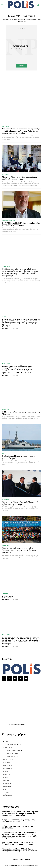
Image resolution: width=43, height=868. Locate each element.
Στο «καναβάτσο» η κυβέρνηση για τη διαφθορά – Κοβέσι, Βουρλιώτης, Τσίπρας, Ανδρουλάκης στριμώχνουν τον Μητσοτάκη (21, 131)
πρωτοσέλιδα (14, 725)
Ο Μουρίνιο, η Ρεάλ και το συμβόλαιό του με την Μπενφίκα (21, 413)
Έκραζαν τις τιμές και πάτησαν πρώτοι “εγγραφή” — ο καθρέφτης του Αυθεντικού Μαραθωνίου (19, 550)
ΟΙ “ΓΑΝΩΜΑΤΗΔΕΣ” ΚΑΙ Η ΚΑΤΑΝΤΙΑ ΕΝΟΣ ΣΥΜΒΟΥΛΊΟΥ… (21, 224)
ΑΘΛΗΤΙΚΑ (5, 409)
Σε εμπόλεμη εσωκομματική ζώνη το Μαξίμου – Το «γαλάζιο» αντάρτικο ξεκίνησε (21, 641)
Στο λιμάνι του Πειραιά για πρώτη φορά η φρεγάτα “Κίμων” (18, 457)
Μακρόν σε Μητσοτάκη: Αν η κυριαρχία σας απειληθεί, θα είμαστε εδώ (19, 178)
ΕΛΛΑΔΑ (5, 453)
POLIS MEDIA (6, 329)
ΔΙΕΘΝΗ (5, 317)
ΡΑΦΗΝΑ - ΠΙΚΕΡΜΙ (9, 220)
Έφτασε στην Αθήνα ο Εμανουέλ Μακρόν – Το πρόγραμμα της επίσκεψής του (20, 503)
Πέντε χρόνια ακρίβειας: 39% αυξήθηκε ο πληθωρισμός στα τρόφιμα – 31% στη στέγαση (17, 369)
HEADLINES (6, 266)
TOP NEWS (5, 126)
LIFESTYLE (6, 594)
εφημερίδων (22, 725)
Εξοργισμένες (9, 597)
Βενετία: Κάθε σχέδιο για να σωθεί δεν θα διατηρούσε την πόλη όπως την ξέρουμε (21, 322)
